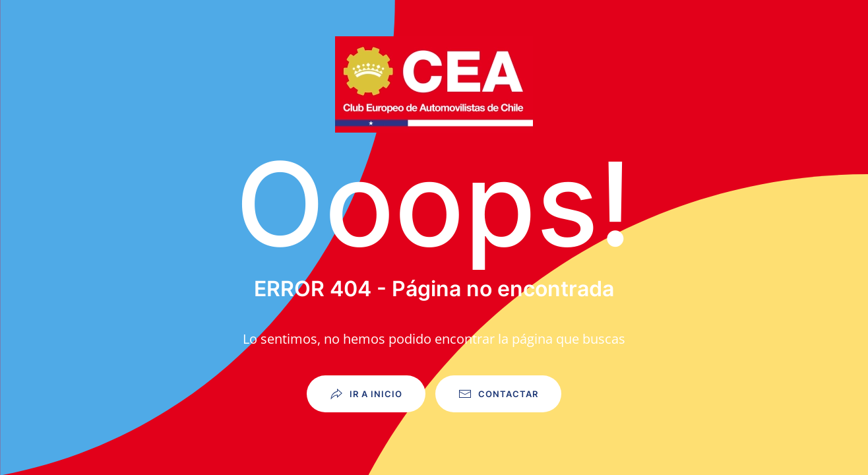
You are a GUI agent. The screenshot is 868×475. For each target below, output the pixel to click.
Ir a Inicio (366, 394)
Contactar (498, 394)
